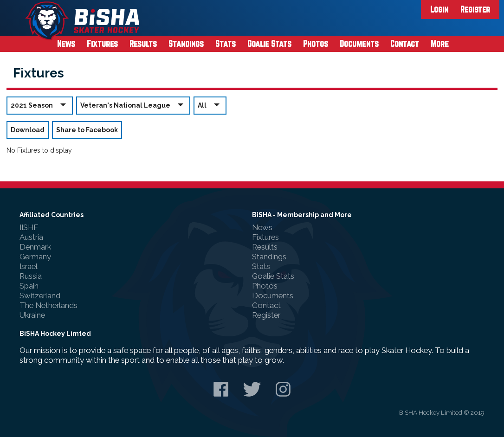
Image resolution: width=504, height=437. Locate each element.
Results (143, 44)
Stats (226, 44)
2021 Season (40, 105)
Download (28, 130)
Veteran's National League (133, 105)
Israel (29, 266)
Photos (316, 44)
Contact (405, 44)
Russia (31, 276)
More (440, 44)
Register (475, 9)
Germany (35, 257)
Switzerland (40, 296)
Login (439, 9)
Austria (31, 237)
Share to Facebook (87, 130)
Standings (186, 44)
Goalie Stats (269, 44)
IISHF (29, 227)
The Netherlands (48, 305)
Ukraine (32, 315)
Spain (29, 286)
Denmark (35, 247)
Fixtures (102, 44)
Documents (359, 44)
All (210, 105)
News (66, 44)
